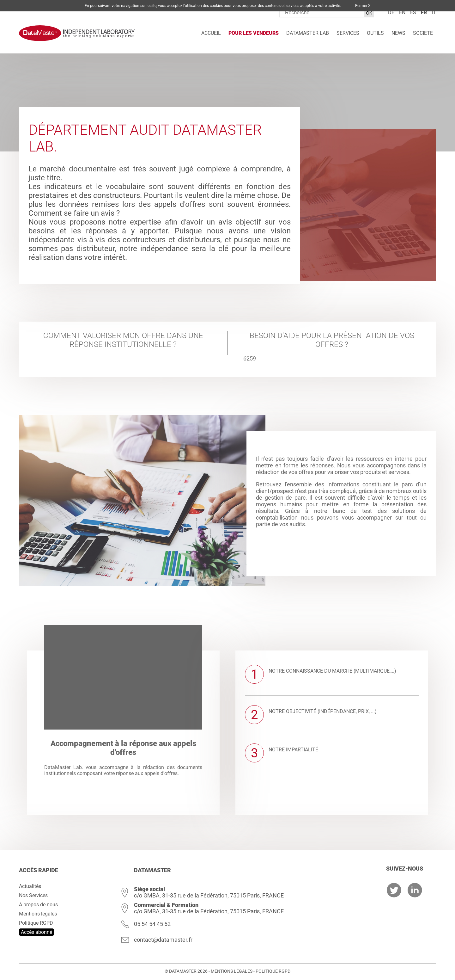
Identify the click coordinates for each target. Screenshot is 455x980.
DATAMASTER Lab (308, 33)
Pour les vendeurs (254, 33)
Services (348, 33)
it (434, 12)
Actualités (30, 886)
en (402, 12)
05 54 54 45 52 (152, 924)
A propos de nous (38, 905)
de (391, 12)
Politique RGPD (36, 923)
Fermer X (363, 6)
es (413, 12)
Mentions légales (38, 914)
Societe (423, 33)
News (398, 33)
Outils (375, 33)
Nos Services (33, 895)
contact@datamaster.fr (163, 940)
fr (424, 12)
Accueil (211, 33)
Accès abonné (36, 932)
